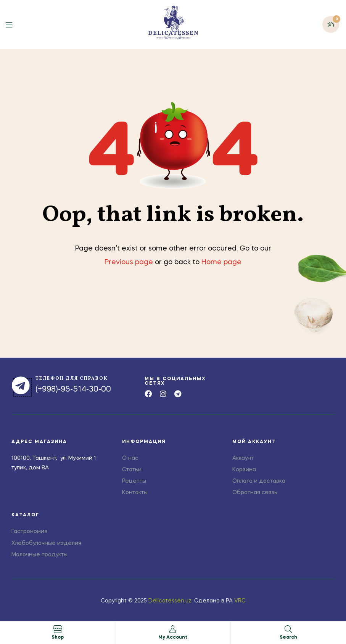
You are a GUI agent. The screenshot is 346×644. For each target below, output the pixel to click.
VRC (240, 601)
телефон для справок (72, 379)
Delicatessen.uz (170, 601)
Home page (221, 262)
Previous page (129, 262)
